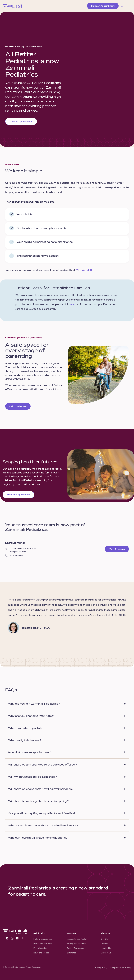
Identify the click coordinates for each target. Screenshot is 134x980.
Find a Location (40, 948)
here (72, 304)
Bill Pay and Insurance (77, 943)
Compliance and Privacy (121, 967)
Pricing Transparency (76, 948)
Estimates (72, 953)
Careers (104, 943)
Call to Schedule (18, 406)
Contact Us (106, 953)
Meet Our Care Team (43, 943)
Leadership (106, 948)
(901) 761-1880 (84, 270)
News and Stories (41, 953)
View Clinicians (117, 549)
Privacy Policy (101, 967)
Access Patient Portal (77, 939)
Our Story (105, 939)
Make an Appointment (103, 6)
